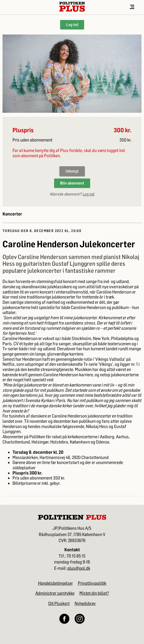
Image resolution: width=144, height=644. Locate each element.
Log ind (72, 25)
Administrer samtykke (55, 593)
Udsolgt (72, 171)
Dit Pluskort (59, 603)
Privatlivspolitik (92, 583)
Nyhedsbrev (85, 603)
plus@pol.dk (79, 568)
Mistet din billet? (94, 593)
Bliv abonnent (72, 183)
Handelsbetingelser (55, 583)
